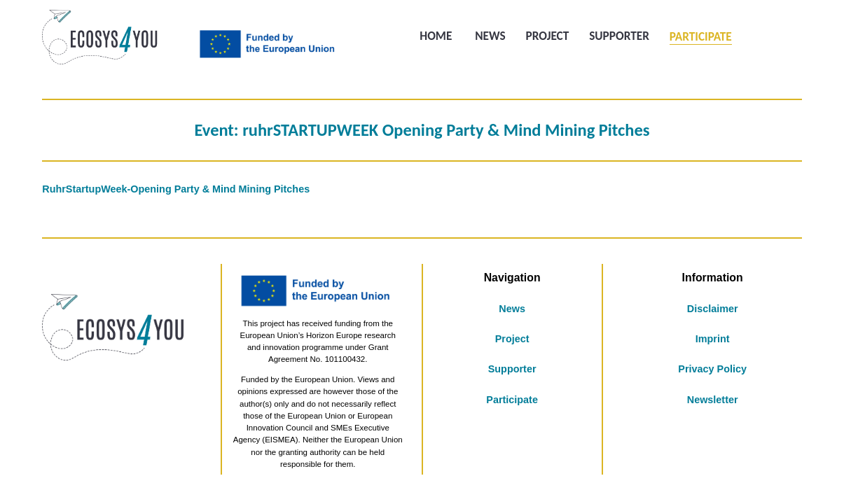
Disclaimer (713, 309)
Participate (701, 37)
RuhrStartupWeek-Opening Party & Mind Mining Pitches (176, 189)
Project (547, 37)
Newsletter (713, 400)
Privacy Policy (712, 369)
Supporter (619, 37)
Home (436, 37)
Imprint (713, 339)
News (490, 37)
